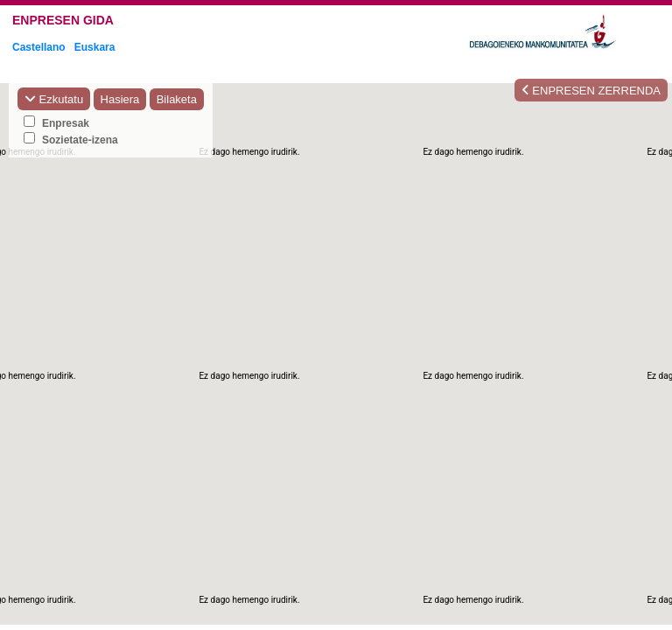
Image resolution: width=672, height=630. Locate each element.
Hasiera (120, 99)
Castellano (39, 47)
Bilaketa (177, 99)
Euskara (95, 47)
